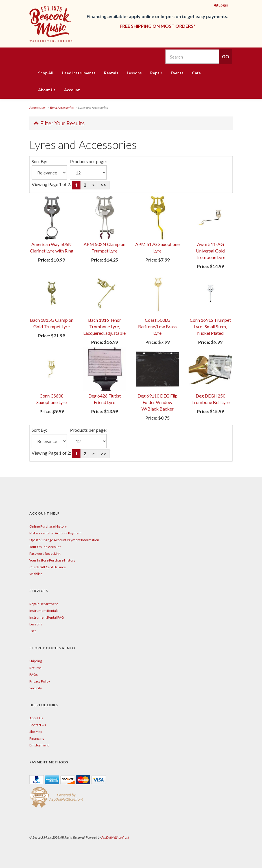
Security (36, 688)
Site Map (36, 732)
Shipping (36, 661)
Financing (37, 738)
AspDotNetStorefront (115, 837)
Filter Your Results (59, 123)
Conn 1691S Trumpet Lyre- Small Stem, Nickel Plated (210, 326)
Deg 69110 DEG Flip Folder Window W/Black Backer (158, 402)
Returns (35, 668)
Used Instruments (79, 73)
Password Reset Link (45, 553)
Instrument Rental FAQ (47, 617)
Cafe (196, 73)
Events (177, 73)
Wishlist (36, 574)
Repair (156, 73)
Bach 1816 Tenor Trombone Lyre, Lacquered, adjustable (104, 326)
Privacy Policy (40, 681)
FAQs (34, 674)
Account (72, 90)
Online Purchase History (48, 526)
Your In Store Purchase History (52, 560)
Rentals (111, 73)
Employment (39, 745)
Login (221, 5)
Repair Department (44, 604)
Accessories (37, 108)
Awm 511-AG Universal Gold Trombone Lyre (210, 251)
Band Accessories (62, 108)
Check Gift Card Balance (48, 567)
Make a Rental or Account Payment (55, 533)
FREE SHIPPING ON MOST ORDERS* (158, 26)
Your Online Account (45, 547)
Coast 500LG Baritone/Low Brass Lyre (157, 326)
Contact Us (38, 725)
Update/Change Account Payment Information (64, 540)
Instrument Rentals (44, 611)
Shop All (46, 73)
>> (104, 185)
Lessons (134, 73)
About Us (47, 90)
